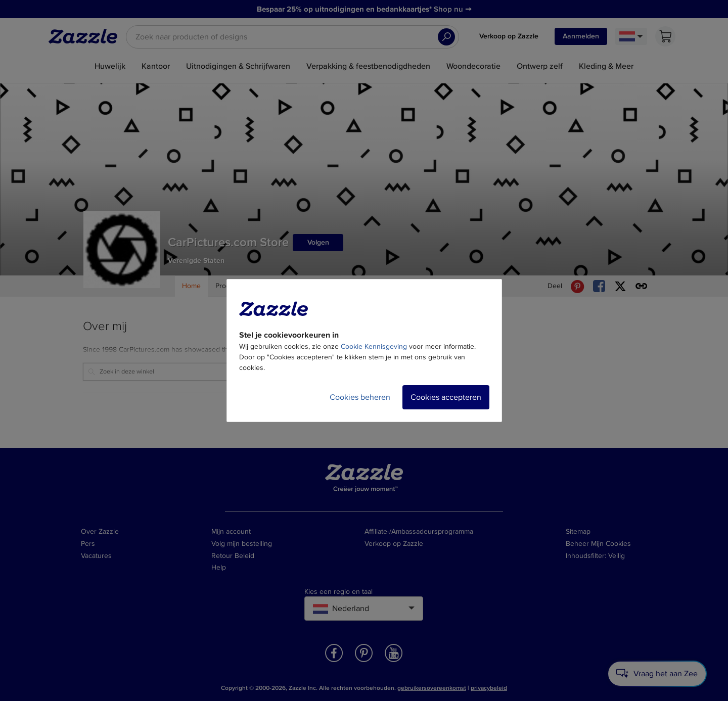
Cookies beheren (360, 397)
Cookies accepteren (446, 397)
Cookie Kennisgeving (374, 346)
